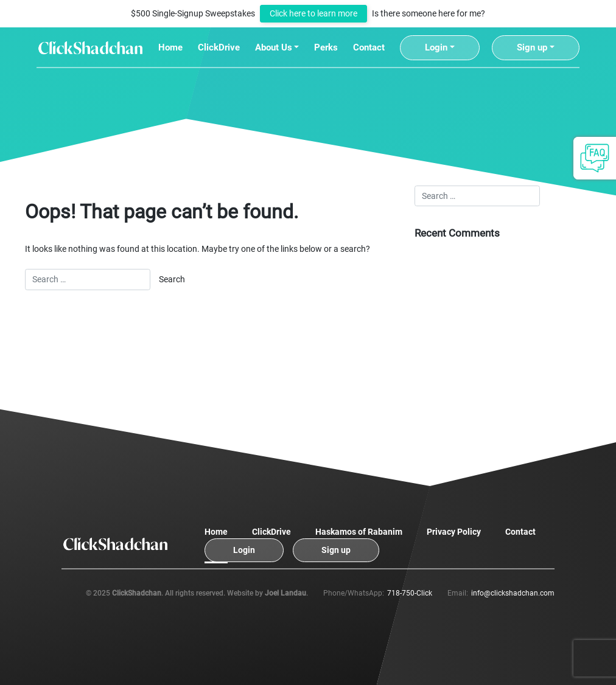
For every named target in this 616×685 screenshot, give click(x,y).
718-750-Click (410, 593)
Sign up (532, 47)
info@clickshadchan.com (513, 593)
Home (170, 47)
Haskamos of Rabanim (359, 532)
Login (436, 47)
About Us (274, 47)
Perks (326, 47)
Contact (369, 47)
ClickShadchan (137, 593)
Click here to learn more (313, 14)
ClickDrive (219, 47)
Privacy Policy (454, 532)
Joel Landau (285, 593)
